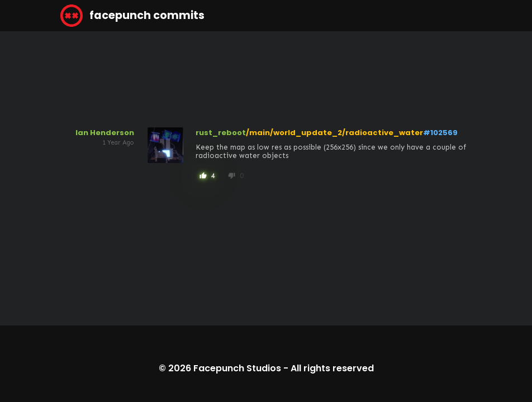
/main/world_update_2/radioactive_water (334, 133)
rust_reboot (221, 133)
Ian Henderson (105, 133)
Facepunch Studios (237, 368)
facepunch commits (132, 16)
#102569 (440, 133)
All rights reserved (332, 368)
